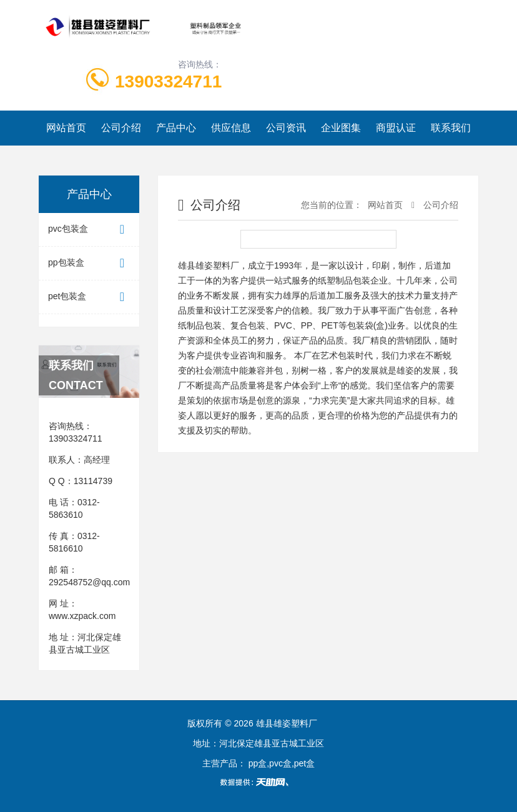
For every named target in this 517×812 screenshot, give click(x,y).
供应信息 (231, 128)
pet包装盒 (89, 297)
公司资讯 (286, 128)
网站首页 (66, 128)
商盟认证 (396, 128)
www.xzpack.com (82, 616)
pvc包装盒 (89, 230)
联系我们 (451, 128)
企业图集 (341, 128)
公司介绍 (121, 128)
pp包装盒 (89, 263)
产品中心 (176, 128)
